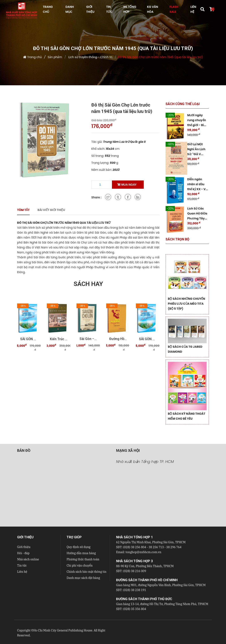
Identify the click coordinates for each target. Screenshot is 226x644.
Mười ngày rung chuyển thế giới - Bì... (197, 120)
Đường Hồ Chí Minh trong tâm (118, 339)
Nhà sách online (28, 559)
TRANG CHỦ (48, 9)
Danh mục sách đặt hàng (83, 578)
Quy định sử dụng (79, 547)
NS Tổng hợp (130, 9)
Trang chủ (35, 57)
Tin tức (22, 566)
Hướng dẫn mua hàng (81, 553)
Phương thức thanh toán (83, 559)
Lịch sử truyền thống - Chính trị (90, 57)
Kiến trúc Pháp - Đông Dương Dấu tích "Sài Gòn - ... (59, 339)
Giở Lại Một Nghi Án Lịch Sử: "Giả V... (196, 149)
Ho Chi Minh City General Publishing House (63, 630)
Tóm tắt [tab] (23, 210)
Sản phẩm (55, 57)
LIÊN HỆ (193, 9)
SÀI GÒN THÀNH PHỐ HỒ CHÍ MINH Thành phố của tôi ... (29, 339)
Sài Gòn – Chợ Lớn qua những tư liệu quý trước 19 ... (88, 339)
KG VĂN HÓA (153, 9)
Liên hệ (22, 572)
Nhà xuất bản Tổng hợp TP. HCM (145, 462)
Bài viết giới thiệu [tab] (51, 210)
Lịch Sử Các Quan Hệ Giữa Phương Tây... (197, 213)
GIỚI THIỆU (90, 9)
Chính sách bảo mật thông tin (87, 572)
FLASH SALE (174, 9)
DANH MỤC (69, 9)
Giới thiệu (24, 547)
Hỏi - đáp (23, 553)
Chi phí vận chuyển (80, 566)
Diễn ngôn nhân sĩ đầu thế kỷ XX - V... (198, 184)
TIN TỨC (109, 9)
